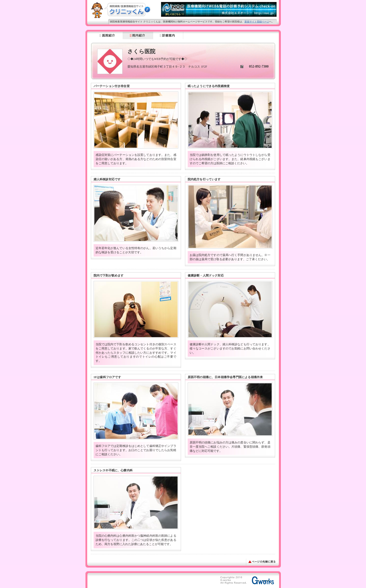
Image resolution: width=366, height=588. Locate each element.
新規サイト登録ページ (257, 22)
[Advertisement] (151, 581)
